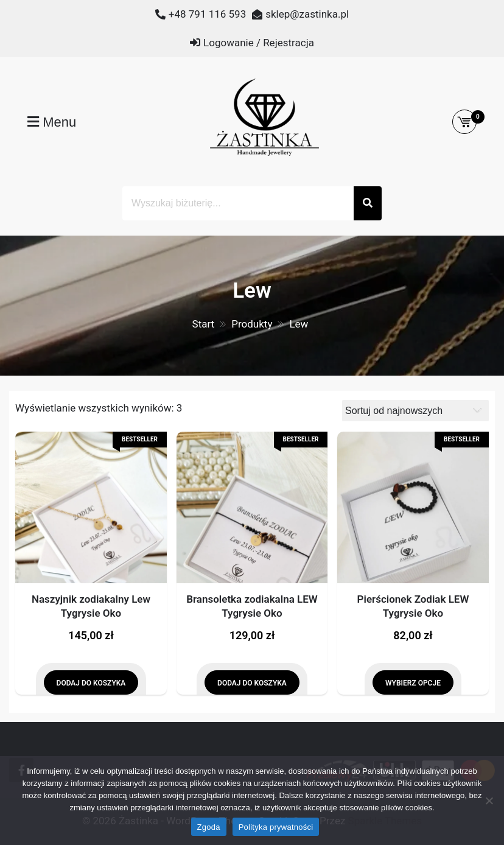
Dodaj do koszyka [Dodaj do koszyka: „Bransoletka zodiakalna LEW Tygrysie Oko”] (252, 683)
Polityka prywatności (276, 827)
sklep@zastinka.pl (307, 14)
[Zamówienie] (415, 411)
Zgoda (209, 827)
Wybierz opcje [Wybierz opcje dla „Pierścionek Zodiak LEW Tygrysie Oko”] (413, 683)
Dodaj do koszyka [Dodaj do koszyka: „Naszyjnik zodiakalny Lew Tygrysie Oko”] (91, 683)
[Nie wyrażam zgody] (489, 801)
